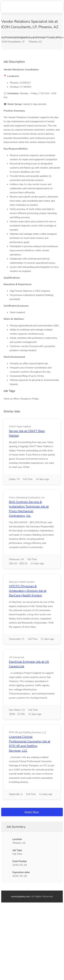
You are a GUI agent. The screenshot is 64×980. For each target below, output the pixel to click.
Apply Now (32, 812)
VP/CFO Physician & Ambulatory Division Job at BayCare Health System (28, 591)
